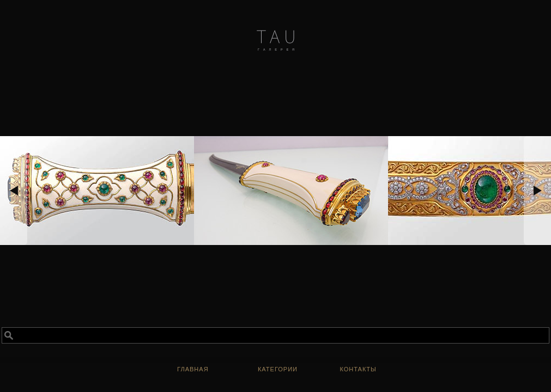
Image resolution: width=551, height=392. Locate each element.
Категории (278, 369)
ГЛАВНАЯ (193, 369)
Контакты (358, 369)
